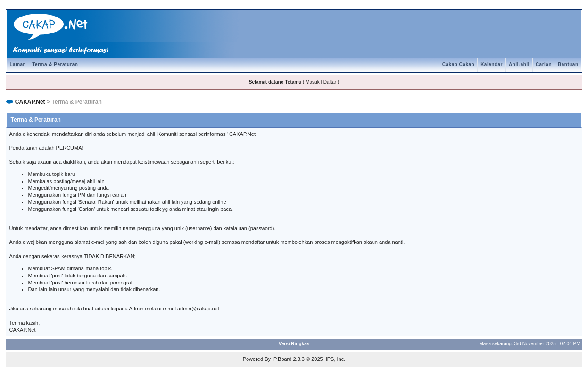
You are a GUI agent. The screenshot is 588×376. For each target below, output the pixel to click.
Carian (544, 64)
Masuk (312, 82)
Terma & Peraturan (55, 64)
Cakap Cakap (458, 64)
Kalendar (492, 64)
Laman (18, 64)
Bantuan (568, 64)
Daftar (330, 82)
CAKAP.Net (30, 102)
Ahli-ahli (519, 64)
